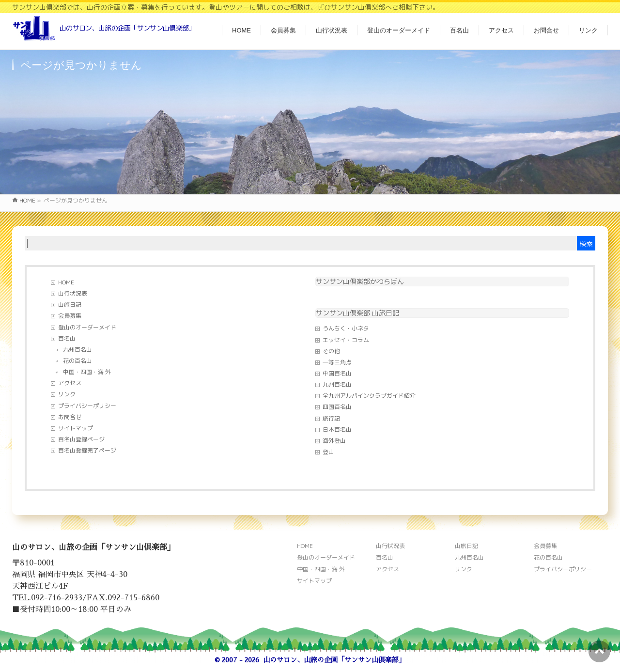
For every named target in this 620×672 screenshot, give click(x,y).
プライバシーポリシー (87, 406)
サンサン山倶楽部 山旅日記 (357, 313)
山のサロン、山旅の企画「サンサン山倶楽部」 (334, 660)
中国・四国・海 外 (87, 372)
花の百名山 (77, 361)
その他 (331, 351)
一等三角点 (337, 362)
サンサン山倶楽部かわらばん (360, 281)
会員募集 (70, 316)
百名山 (67, 338)
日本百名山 (337, 430)
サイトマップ (76, 428)
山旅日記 (70, 305)
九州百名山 (77, 350)
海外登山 (334, 441)
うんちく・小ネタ (346, 328)
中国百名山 (337, 373)
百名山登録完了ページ (87, 450)
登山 (328, 452)
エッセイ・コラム (346, 340)
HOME (66, 282)
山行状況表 (73, 293)
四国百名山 (337, 407)
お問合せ (70, 417)
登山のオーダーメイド (87, 327)
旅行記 (331, 418)
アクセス (70, 383)
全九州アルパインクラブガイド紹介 (369, 396)
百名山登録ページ (81, 439)
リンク (67, 394)
